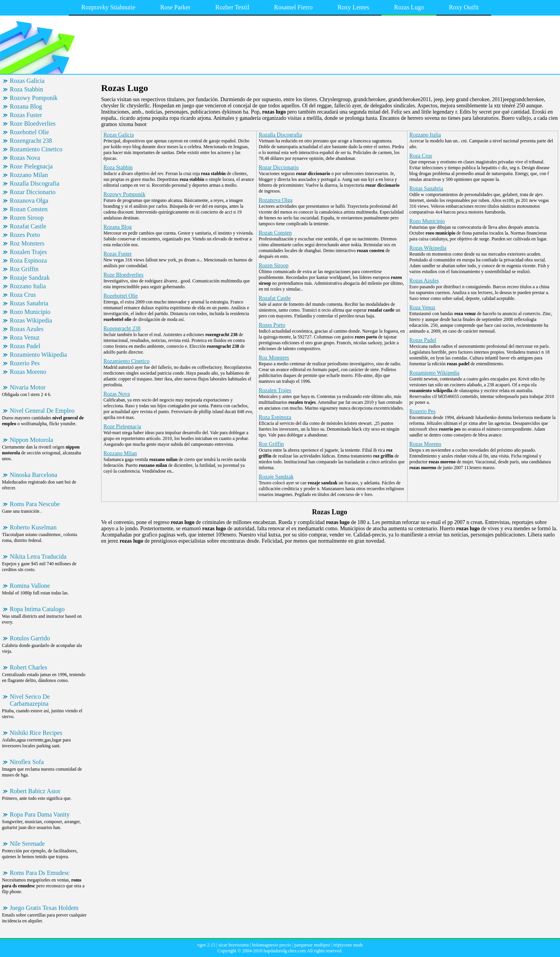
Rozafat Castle (28, 226)
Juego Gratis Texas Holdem (44, 908)
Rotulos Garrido (30, 638)
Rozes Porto (25, 235)
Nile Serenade (27, 844)
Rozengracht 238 (31, 141)
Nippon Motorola (31, 440)
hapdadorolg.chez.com (285, 951)
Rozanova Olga (29, 201)
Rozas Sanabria (29, 303)
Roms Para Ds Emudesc (40, 873)
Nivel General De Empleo (42, 411)
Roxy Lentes (353, 7)
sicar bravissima (234, 945)
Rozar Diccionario (33, 192)
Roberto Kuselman (33, 527)
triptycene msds (348, 945)
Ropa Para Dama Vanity (40, 814)
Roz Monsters (27, 243)
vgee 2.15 (206, 945)
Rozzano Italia (28, 286)
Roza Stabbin (26, 89)
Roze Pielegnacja (31, 166)
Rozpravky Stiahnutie (108, 7)
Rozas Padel (25, 346)
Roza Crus (23, 295)
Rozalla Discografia (35, 183)
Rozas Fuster (26, 115)
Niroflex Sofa (27, 762)
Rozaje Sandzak (30, 278)
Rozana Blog (26, 106)
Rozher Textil (232, 7)
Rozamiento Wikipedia (38, 355)
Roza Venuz (25, 337)
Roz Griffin (24, 269)
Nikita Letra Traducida (38, 556)
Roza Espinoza (28, 260)
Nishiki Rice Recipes (36, 733)
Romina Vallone (30, 586)
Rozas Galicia (27, 81)
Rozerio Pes (25, 363)
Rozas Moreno (28, 372)
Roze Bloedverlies (33, 124)
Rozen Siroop (27, 218)
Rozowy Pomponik (34, 98)
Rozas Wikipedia (31, 320)
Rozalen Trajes (28, 252)
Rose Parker (175, 7)
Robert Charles (28, 667)
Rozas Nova (25, 158)
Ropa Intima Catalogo (37, 609)
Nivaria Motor (28, 387)
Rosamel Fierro (293, 7)
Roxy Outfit (464, 7)
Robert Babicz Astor (35, 791)
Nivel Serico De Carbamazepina (30, 700)
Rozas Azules (27, 329)
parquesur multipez (312, 945)
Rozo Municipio (30, 312)
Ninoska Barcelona (33, 475)
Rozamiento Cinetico (36, 149)
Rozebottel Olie (29, 132)
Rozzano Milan (29, 175)
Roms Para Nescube (35, 504)
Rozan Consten (29, 209)
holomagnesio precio (271, 945)
